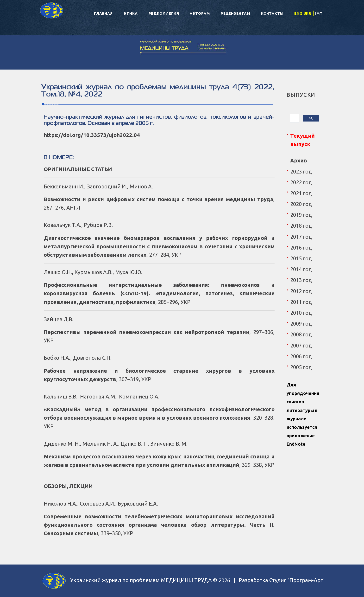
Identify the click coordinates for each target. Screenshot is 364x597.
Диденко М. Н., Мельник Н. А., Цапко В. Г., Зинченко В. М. (116, 444)
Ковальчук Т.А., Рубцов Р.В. (78, 225)
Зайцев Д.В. (59, 319)
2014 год (301, 269)
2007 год (301, 345)
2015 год (301, 258)
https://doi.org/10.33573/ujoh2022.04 (92, 135)
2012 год (301, 291)
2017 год (301, 237)
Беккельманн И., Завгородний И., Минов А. (98, 186)
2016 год (301, 247)
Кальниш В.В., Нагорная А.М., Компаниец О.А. (102, 396)
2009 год (301, 324)
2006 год (301, 356)
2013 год (301, 280)
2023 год (301, 171)
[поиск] (294, 118)
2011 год (301, 302)
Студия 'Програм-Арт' (297, 580)
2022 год (301, 182)
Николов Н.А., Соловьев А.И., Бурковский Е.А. (101, 504)
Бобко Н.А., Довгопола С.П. (78, 358)
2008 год (301, 334)
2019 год (301, 215)
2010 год (301, 313)
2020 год (301, 204)
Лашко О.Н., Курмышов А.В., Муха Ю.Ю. (93, 272)
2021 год (301, 193)
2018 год (301, 226)
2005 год (301, 367)
